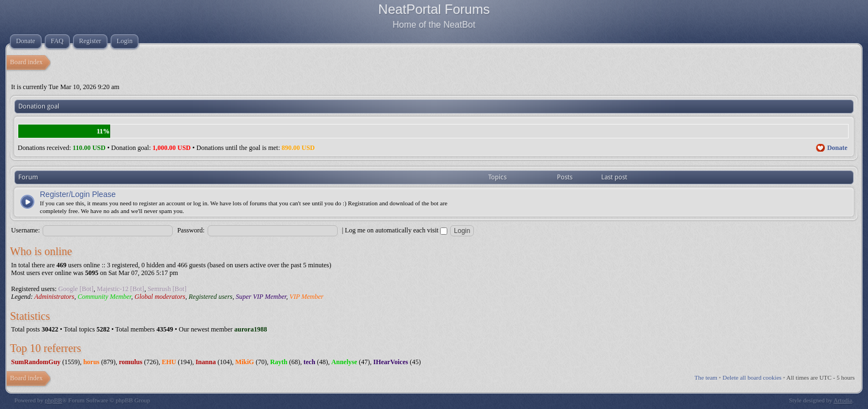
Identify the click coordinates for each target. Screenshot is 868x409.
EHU (169, 362)
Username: (25, 230)
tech (309, 362)
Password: (191, 230)
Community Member (104, 297)
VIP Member (306, 297)
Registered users (211, 297)
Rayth (279, 362)
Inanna (206, 362)
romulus (131, 362)
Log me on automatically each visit (396, 230)
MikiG (245, 362)
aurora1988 (250, 329)
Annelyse (345, 362)
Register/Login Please (78, 194)
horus (91, 362)
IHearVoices (391, 362)
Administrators (54, 297)
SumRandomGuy (36, 362)
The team (706, 377)
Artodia (843, 400)
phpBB (53, 400)
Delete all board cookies (752, 377)
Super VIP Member (261, 297)
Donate (837, 148)
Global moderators (160, 297)
